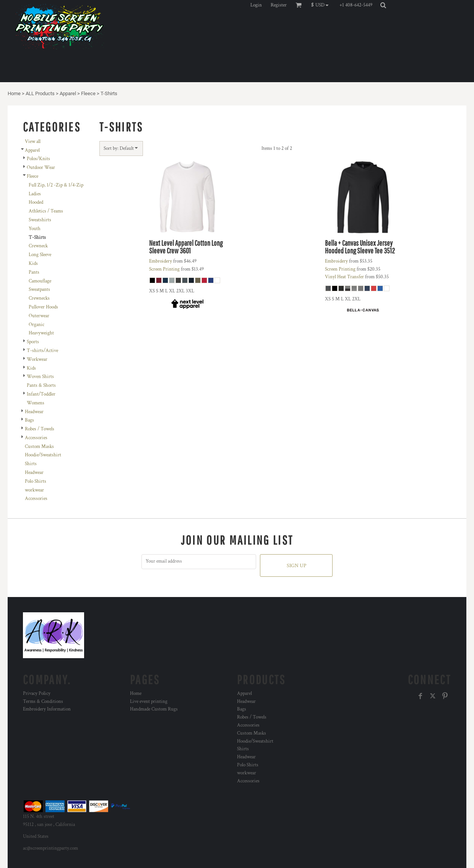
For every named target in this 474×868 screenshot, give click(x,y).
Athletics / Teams (46, 211)
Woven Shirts (40, 377)
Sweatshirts (40, 220)
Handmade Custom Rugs (154, 709)
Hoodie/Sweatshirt (43, 455)
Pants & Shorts (41, 385)
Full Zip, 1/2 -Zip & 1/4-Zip (56, 185)
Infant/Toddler (41, 394)
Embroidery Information (47, 709)
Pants (34, 272)
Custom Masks (39, 447)
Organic (37, 325)
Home (14, 93)
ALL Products (40, 93)
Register (279, 5)
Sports (33, 342)
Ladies (35, 194)
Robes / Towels (40, 429)
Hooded (36, 202)
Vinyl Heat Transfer (344, 277)
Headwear (34, 412)
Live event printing (149, 702)
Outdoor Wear (41, 168)
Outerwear (39, 316)
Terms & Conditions (43, 702)
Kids (33, 264)
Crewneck (38, 246)
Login (256, 5)
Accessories (36, 438)
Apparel (68, 93)
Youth (35, 229)
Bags (29, 420)
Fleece (88, 93)
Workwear (37, 359)
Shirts (31, 464)
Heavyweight (41, 333)
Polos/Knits (38, 159)
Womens (36, 403)
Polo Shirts (36, 481)
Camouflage (40, 281)
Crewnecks (39, 298)
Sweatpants (39, 290)
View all (33, 142)
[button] (322, 5)
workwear (34, 490)
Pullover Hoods (43, 307)
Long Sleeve (40, 255)
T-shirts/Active (42, 351)
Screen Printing (164, 269)
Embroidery (161, 261)
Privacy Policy (37, 694)
